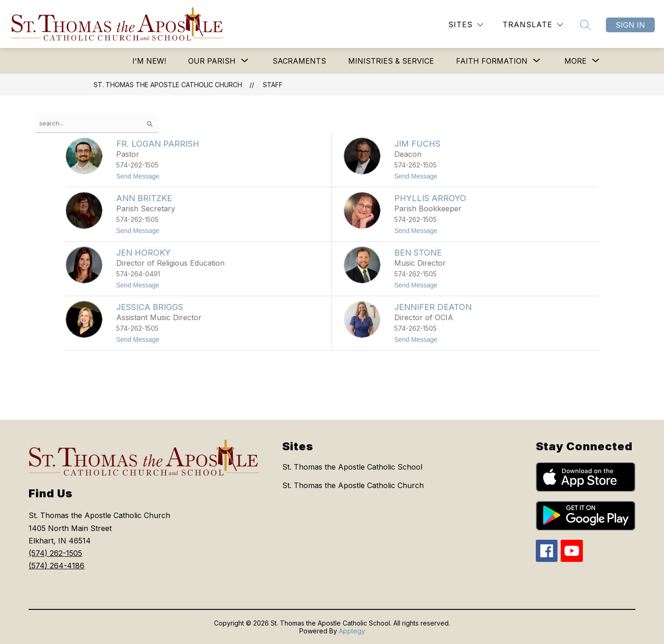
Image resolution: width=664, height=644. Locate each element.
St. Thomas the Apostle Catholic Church (168, 85)
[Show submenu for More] (575, 61)
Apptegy (352, 631)
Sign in (630, 25)
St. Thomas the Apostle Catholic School (352, 467)
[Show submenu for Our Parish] (212, 61)
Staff (273, 85)
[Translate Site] (533, 25)
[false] (97, 123)
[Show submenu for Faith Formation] (492, 61)
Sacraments (299, 61)
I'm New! (149, 61)
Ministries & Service (391, 61)
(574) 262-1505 (55, 553)
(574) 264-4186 (56, 566)
